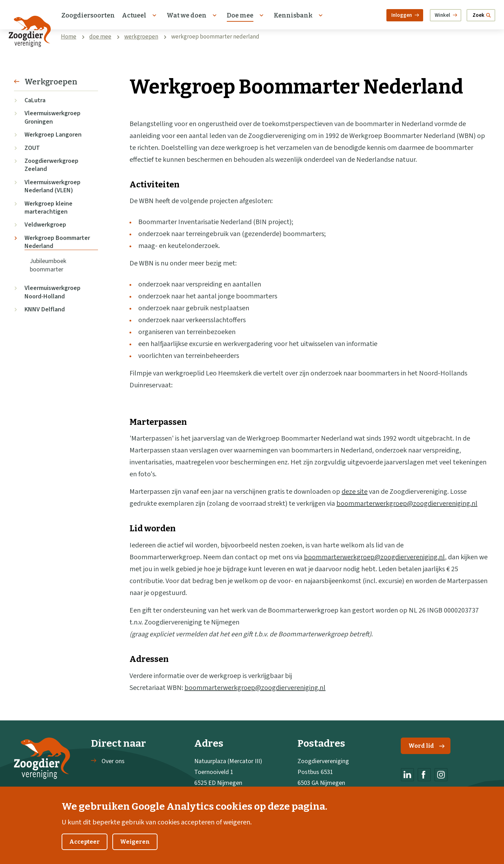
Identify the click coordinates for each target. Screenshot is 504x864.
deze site (355, 492)
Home (69, 37)
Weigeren (135, 851)
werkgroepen (141, 37)
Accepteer (85, 851)
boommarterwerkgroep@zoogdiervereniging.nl (407, 504)
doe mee (100, 37)
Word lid (426, 746)
